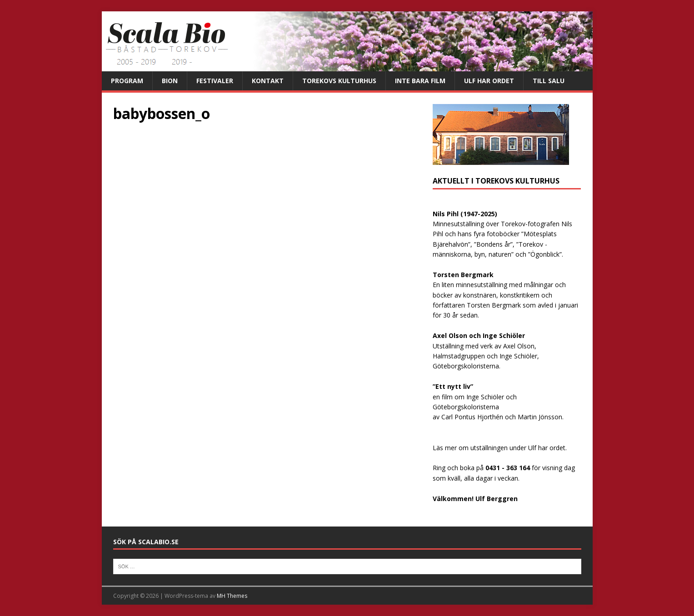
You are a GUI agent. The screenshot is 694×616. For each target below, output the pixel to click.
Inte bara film (420, 81)
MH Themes (232, 596)
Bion (170, 81)
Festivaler (215, 81)
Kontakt (268, 81)
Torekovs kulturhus (339, 81)
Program (127, 81)
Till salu (549, 81)
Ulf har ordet (489, 81)
